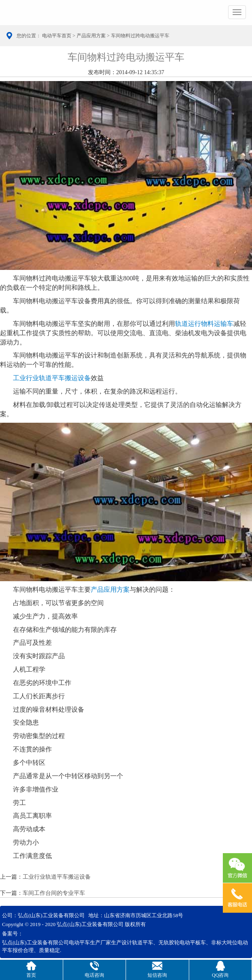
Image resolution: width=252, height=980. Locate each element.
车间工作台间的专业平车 (54, 893)
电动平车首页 (57, 36)
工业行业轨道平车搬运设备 (52, 378)
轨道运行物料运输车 (204, 324)
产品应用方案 (91, 36)
